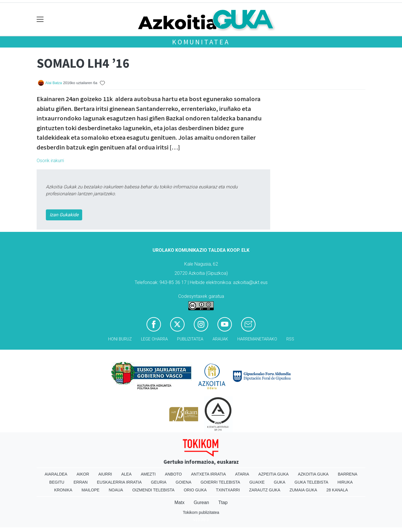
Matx (180, 502)
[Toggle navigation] (40, 19)
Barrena (347, 474)
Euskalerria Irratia (119, 482)
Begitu (57, 482)
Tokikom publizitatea (201, 512)
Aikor (83, 474)
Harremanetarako (257, 339)
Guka (280, 482)
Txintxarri (228, 490)
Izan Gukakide (64, 215)
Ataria (242, 474)
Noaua (116, 490)
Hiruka (345, 482)
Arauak (220, 339)
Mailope (91, 490)
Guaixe (257, 482)
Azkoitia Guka (313, 474)
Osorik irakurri (50, 161)
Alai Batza (54, 83)
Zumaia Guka (303, 490)
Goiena (183, 482)
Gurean (201, 502)
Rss (290, 339)
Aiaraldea (56, 474)
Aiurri (105, 474)
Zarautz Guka (265, 490)
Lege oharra (154, 339)
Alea (126, 474)
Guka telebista (311, 482)
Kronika (63, 490)
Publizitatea (190, 339)
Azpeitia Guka (274, 474)
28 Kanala (337, 490)
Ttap (223, 502)
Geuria (159, 482)
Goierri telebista (220, 482)
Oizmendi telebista (154, 490)
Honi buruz (120, 339)
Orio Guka (195, 490)
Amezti (148, 474)
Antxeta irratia (209, 474)
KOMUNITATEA (201, 42)
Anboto (173, 474)
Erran (81, 482)
